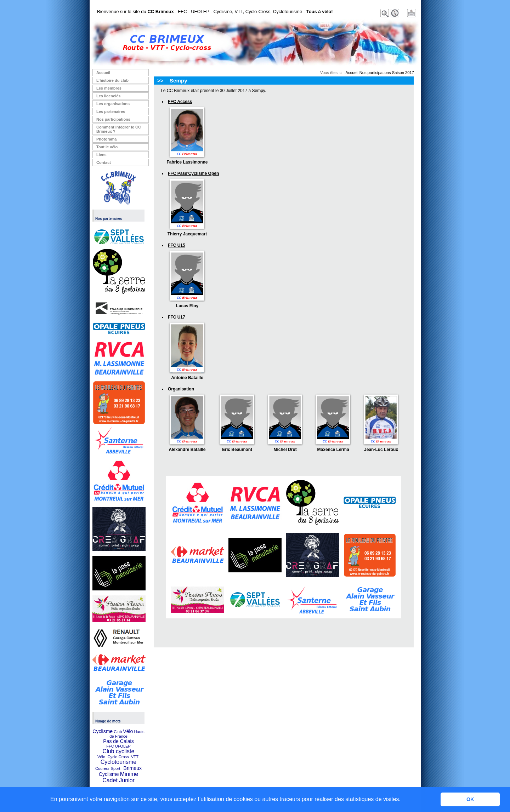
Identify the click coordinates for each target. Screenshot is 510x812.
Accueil (103, 73)
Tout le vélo (107, 147)
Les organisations (113, 104)
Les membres (109, 88)
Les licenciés (109, 96)
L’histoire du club (112, 80)
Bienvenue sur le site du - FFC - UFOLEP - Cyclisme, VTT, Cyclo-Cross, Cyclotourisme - (215, 12)
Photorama (106, 139)
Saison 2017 (403, 73)
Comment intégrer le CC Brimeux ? (119, 129)
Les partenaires (111, 111)
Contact (104, 162)
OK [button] (470, 799)
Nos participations (113, 119)
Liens (101, 155)
